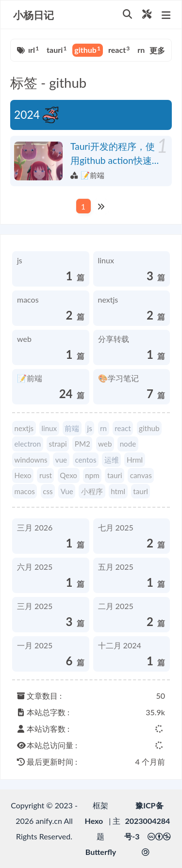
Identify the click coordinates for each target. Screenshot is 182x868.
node (128, 444)
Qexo (68, 475)
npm (92, 475)
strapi (58, 444)
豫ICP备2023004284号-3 (147, 821)
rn (143, 50)
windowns (31, 460)
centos (85, 460)
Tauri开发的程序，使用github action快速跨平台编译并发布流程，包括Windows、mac (113, 154)
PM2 (83, 444)
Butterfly (101, 852)
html (118, 491)
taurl (29, 50)
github (87, 50)
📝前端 (92, 175)
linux (49, 428)
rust (46, 475)
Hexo (23, 475)
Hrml (135, 460)
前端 (72, 428)
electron (28, 444)
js (90, 428)
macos (25, 491)
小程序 (92, 491)
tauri (57, 50)
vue (61, 460)
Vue (67, 491)
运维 (112, 460)
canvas (141, 475)
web (105, 444)
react (119, 50)
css (48, 491)
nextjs (24, 428)
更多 (157, 50)
